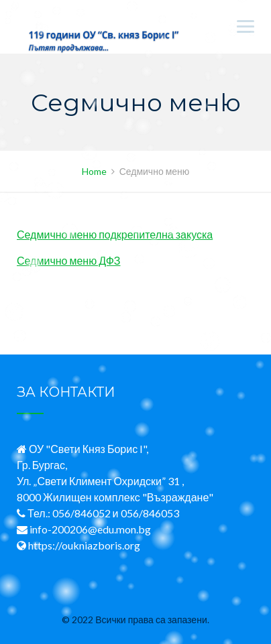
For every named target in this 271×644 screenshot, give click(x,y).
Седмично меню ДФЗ (69, 260)
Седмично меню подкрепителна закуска (115, 234)
